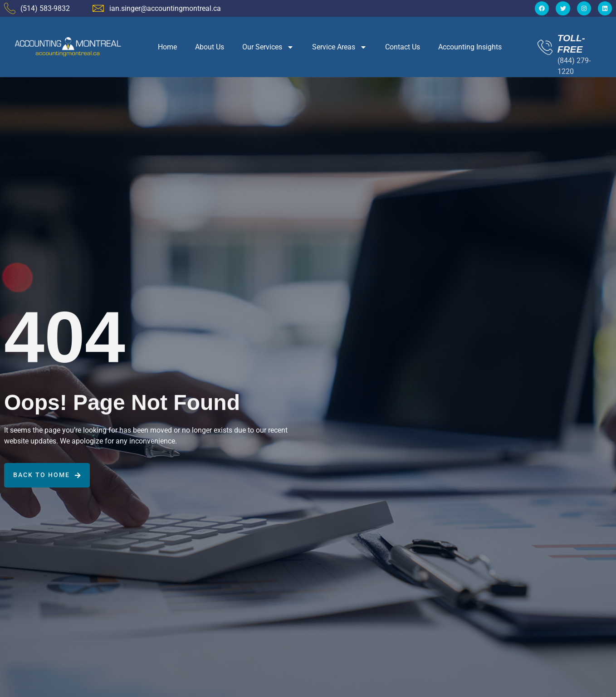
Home (167, 47)
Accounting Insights (470, 47)
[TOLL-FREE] (545, 47)
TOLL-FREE (571, 44)
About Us (210, 47)
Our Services (268, 47)
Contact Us (403, 47)
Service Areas (340, 47)
